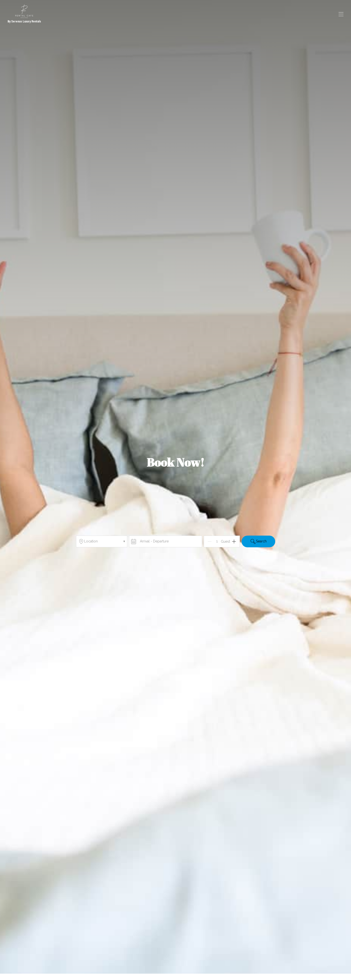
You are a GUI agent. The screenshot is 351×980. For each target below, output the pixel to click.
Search (258, 541)
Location (102, 541)
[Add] (234, 541)
